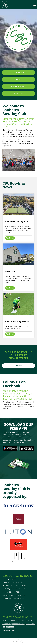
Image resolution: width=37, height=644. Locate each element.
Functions (18, 93)
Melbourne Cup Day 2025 (17, 222)
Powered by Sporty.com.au (19, 640)
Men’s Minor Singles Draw (17, 322)
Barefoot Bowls (19, 86)
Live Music (19, 73)
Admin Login (19, 642)
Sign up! (19, 366)
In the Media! (11, 272)
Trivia (19, 80)
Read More (10, 238)
